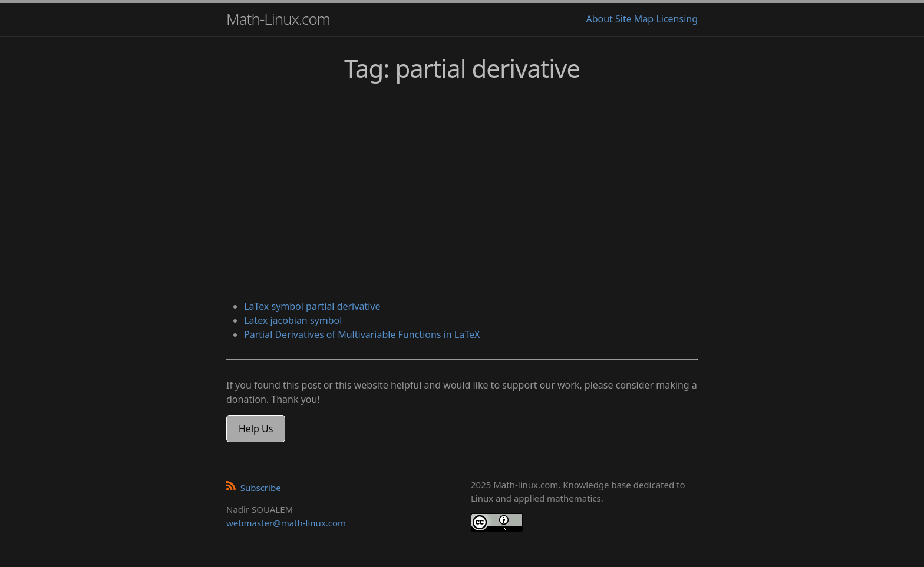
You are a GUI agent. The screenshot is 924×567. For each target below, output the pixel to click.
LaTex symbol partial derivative (312, 306)
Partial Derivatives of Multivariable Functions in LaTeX (362, 334)
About (599, 19)
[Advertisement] (462, 203)
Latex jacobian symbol (293, 320)
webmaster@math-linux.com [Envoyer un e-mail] (286, 523)
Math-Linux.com (278, 19)
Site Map (634, 19)
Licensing (677, 19)
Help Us (256, 429)
